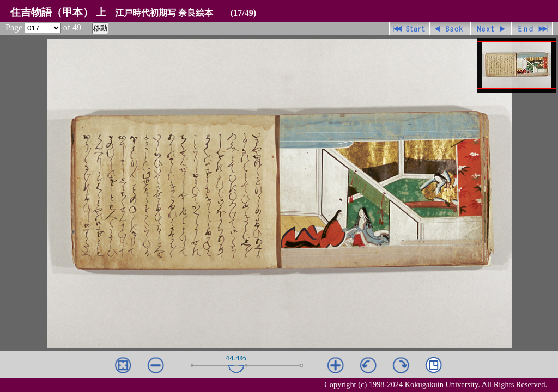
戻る (450, 29)
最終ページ (532, 29)
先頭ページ (410, 29)
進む (491, 29)
